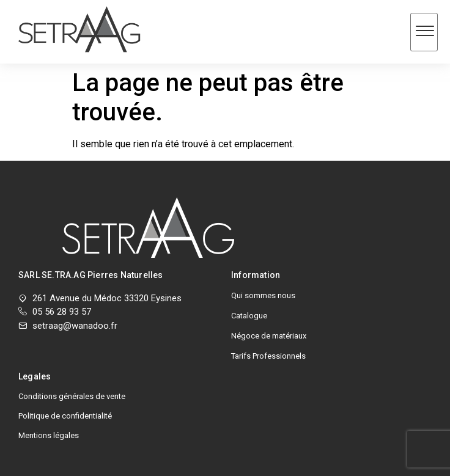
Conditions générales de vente (72, 396)
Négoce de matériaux (269, 336)
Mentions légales (49, 435)
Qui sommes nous (263, 295)
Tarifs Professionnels (268, 356)
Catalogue (249, 316)
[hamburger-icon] (424, 32)
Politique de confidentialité (65, 416)
